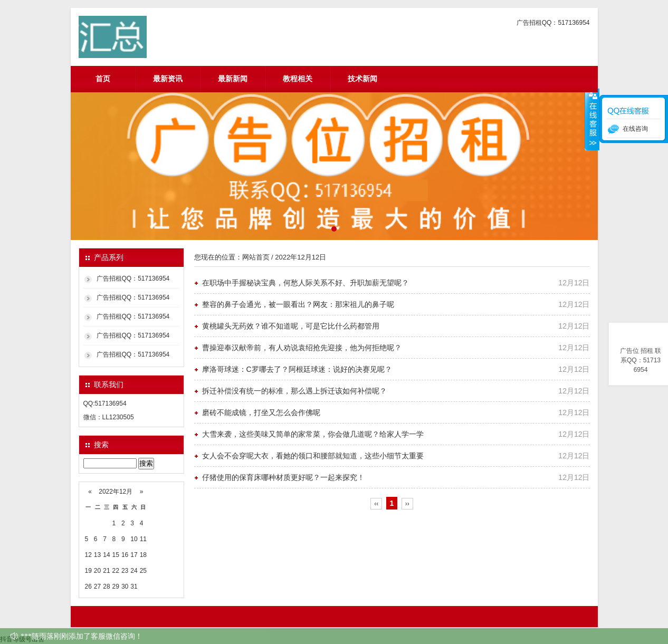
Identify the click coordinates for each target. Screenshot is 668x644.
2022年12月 (116, 492)
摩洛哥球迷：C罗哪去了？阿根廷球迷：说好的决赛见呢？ (297, 369)
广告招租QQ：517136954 (133, 278)
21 (106, 571)
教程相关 (298, 79)
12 (88, 555)
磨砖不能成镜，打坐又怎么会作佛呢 (261, 412)
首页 (103, 79)
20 (97, 571)
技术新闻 (362, 79)
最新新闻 (233, 79)
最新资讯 (168, 79)
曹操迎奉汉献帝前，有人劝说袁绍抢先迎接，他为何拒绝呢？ (302, 348)
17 (134, 555)
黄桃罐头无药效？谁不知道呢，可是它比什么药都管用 (291, 326)
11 (143, 539)
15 (116, 555)
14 (106, 555)
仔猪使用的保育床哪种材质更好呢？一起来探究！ (283, 477)
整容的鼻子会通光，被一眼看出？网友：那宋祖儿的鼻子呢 (298, 304)
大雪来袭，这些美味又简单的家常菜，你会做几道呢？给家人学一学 (313, 434)
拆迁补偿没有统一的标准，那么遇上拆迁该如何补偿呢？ (294, 391)
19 (88, 571)
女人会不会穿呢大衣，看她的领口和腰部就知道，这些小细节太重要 (313, 456)
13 (97, 555)
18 (143, 555)
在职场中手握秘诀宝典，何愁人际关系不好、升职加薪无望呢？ (306, 283)
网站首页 (256, 257)
